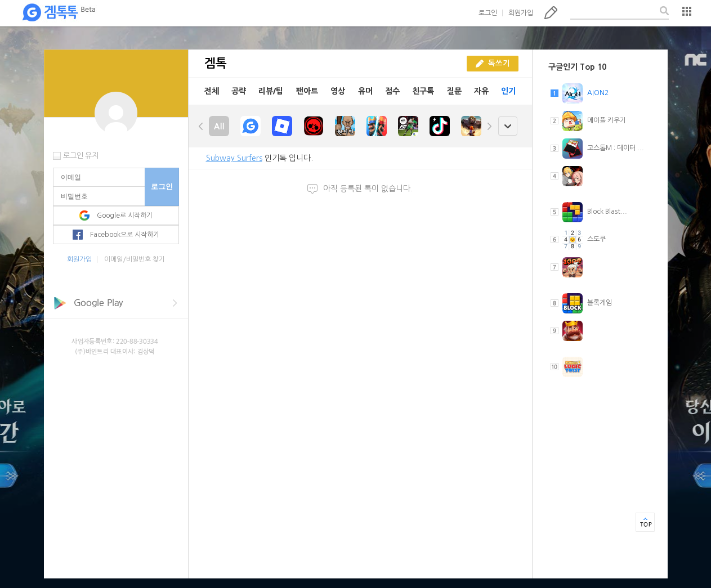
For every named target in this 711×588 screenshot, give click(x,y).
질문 (454, 91)
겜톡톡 (59, 13)
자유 (481, 91)
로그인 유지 (81, 156)
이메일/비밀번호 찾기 (135, 259)
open (507, 126)
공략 (239, 91)
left (201, 126)
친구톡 (423, 91)
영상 (338, 91)
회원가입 (521, 13)
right (489, 126)
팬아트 (307, 91)
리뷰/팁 (271, 91)
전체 (212, 91)
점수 (392, 91)
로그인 (488, 13)
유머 (365, 91)
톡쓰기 (551, 12)
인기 (508, 91)
